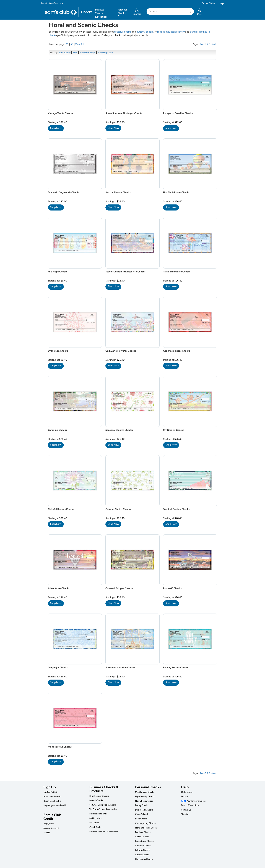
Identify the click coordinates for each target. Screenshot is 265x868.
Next (213, 44)
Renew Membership (52, 801)
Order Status (208, 3)
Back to (52, 3)
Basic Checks (141, 819)
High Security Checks (99, 796)
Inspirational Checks (144, 841)
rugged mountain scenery (171, 32)
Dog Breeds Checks (144, 810)
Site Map (185, 814)
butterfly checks (145, 32)
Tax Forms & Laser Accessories (103, 809)
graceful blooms (123, 32)
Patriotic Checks (143, 850)
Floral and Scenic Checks (146, 828)
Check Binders (96, 827)
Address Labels (142, 855)
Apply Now (49, 824)
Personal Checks (148, 787)
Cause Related (141, 814)
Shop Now (56, 128)
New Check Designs (144, 801)
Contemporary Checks (145, 824)
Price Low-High (87, 53)
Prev (202, 44)
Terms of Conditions (190, 806)
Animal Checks (142, 837)
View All (79, 44)
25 (67, 44)
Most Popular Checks (145, 792)
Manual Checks (96, 801)
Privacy (184, 797)
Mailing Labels (96, 818)
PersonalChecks (122, 12)
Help (221, 3)
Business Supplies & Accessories (104, 832)
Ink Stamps (94, 823)
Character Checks (143, 846)
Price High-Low (105, 53)
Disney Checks (142, 806)
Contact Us (186, 810)
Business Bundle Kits (98, 814)
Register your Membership (55, 806)
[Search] (190, 11)
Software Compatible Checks (103, 805)
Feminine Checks (143, 832)
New (75, 53)
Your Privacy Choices (193, 801)
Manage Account (51, 828)
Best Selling (65, 53)
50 (72, 44)
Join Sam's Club (50, 792)
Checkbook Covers (144, 859)
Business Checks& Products (102, 13)
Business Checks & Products (104, 789)
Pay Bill (47, 833)
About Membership (52, 797)
